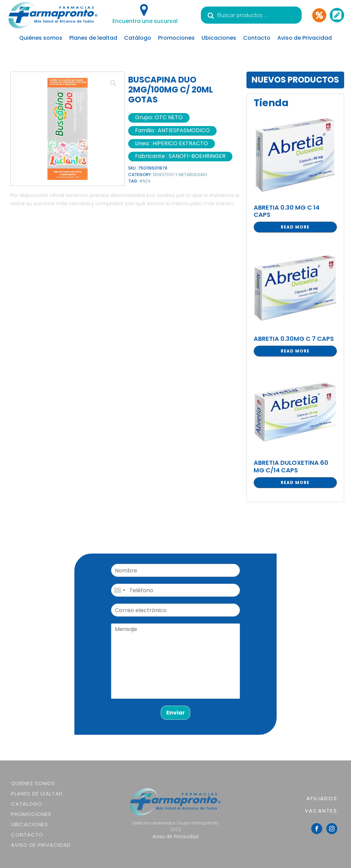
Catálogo (138, 38)
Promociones (176, 38)
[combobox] (119, 590)
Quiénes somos (41, 38)
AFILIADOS (322, 798)
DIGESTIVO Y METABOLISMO (180, 175)
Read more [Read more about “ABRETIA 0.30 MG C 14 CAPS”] (295, 227)
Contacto (257, 38)
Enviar (175, 713)
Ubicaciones (219, 38)
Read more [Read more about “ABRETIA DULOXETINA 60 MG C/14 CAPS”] (295, 482)
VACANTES (321, 811)
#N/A (145, 181)
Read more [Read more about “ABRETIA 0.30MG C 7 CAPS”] (295, 351)
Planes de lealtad (93, 38)
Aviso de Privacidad (305, 38)
